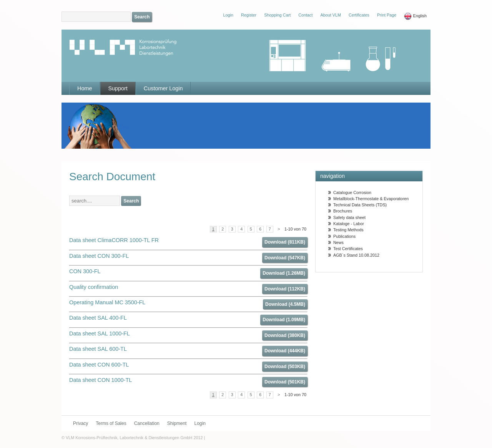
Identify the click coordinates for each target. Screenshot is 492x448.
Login (200, 423)
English (415, 16)
